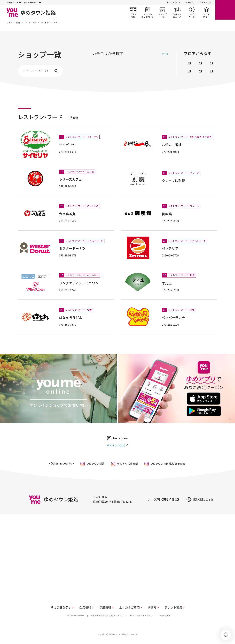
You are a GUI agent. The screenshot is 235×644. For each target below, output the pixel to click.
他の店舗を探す (31, 3)
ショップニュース (177, 12)
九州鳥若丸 (67, 214)
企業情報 (85, 608)
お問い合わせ (165, 616)
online (225, 10)
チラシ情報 (133, 12)
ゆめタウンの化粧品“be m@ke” (168, 464)
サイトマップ (205, 3)
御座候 (167, 214)
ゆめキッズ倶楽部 (127, 464)
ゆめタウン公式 (116, 446)
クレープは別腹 (173, 181)
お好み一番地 (172, 145)
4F (189, 71)
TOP (226, 635)
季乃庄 (167, 283)
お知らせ (190, 3)
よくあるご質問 (129, 608)
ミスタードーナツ (72, 249)
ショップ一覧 (162, 12)
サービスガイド (192, 12)
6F (211, 71)
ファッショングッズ (117, 69)
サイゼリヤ (67, 145)
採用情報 (105, 608)
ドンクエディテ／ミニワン (79, 283)
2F (200, 64)
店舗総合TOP (12, 3)
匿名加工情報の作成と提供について (106, 616)
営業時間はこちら (203, 500)
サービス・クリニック (166, 69)
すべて (165, 54)
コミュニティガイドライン (141, 616)
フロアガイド (206, 12)
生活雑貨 (133, 69)
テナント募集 (173, 608)
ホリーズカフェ (70, 180)
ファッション (100, 69)
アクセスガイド (173, 3)
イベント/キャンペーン (148, 12)
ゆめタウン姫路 (13, 23)
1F (189, 64)
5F (200, 71)
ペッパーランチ (173, 318)
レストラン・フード (149, 69)
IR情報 (152, 608)
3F (211, 64)
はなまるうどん (71, 318)
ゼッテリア (170, 249)
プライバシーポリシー (74, 616)
